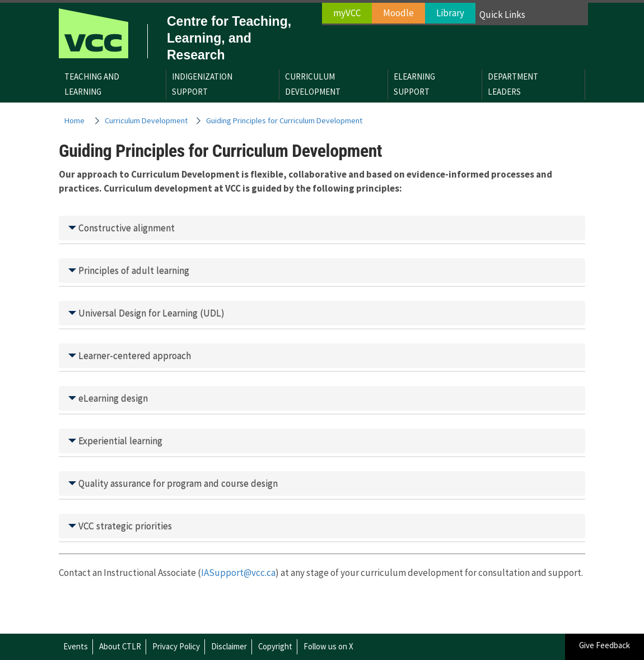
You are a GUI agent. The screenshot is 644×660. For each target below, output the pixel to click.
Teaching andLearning (92, 84)
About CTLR (120, 646)
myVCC (347, 13)
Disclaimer (229, 646)
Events (76, 646)
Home (74, 120)
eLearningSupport (414, 84)
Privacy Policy (176, 646)
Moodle (398, 13)
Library (450, 13)
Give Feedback (605, 645)
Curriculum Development (146, 120)
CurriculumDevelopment (313, 84)
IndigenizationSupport (202, 84)
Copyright (275, 646)
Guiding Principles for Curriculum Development (284, 120)
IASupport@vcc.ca (238, 573)
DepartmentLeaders (513, 84)
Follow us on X (328, 646)
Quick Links (502, 15)
